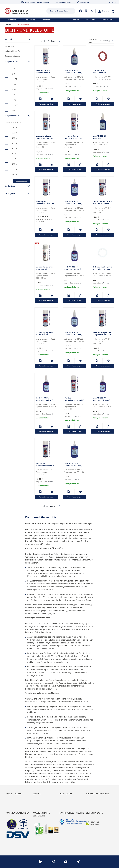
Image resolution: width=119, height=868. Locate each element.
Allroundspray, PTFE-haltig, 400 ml (45, 334)
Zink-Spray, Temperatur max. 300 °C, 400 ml (103, 203)
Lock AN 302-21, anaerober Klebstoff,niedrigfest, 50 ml (101, 140)
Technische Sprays (12, 56)
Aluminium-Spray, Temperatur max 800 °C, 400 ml (45, 138)
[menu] (34, 20)
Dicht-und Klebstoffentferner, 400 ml (46, 467)
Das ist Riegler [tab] (14, 794)
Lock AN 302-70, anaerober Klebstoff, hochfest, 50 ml (73, 335)
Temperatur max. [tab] (12, 116)
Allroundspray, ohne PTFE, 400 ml (45, 269)
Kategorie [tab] (9, 39)
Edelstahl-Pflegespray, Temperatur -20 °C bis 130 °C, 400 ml (102, 335)
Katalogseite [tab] (10, 193)
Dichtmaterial (11, 46)
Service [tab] (37, 794)
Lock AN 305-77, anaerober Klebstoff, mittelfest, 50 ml (101, 401)
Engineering (30, 20)
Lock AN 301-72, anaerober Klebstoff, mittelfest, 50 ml (45, 401)
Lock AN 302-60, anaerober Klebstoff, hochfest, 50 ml (73, 270)
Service (76, 20)
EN (112, 2)
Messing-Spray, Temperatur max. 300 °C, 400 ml (45, 204)
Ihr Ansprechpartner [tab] (97, 794)
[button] (106, 11)
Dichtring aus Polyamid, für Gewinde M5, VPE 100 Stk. (103, 270)
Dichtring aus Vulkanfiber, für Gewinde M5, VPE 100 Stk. (102, 74)
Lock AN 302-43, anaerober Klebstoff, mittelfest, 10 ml (73, 204)
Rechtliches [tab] (66, 794)
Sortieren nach (93, 41)
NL (115, 2)
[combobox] (59, 11)
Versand (50, 89)
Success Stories (108, 20)
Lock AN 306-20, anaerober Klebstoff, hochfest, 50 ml (73, 467)
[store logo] (23, 11)
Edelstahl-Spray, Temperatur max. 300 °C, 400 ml (74, 138)
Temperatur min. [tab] (12, 61)
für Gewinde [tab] (10, 186)
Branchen (46, 20)
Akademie (90, 20)
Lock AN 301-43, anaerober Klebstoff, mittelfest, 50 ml (73, 73)
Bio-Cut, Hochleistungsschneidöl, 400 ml (74, 401)
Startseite (8, 24)
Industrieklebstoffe (13, 51)
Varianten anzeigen (46, 104)
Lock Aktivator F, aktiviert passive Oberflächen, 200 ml (45, 73)
